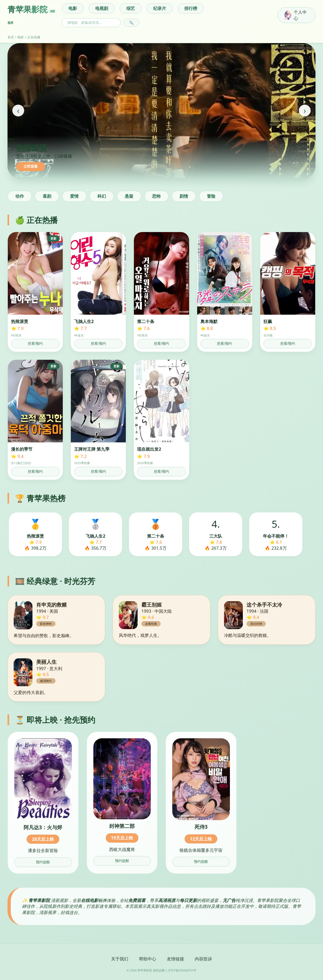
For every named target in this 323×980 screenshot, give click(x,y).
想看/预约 (35, 344)
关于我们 (120, 959)
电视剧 (102, 8)
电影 (73, 8)
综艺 (131, 8)
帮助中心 (148, 959)
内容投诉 (203, 959)
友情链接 (175, 959)
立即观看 (31, 166)
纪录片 (160, 8)
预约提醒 (43, 862)
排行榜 (191, 8)
